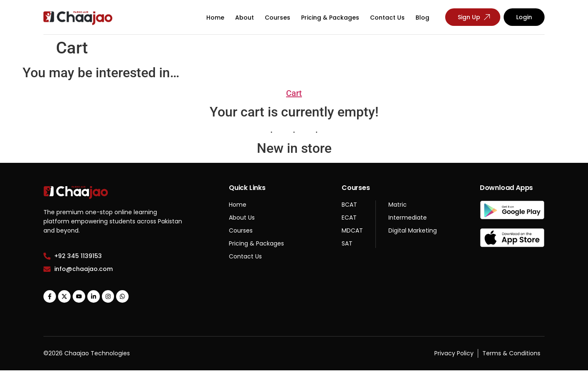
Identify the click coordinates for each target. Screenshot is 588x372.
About (245, 18)
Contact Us (387, 18)
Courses (278, 18)
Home (215, 18)
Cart (294, 93)
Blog (422, 18)
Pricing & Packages (330, 18)
